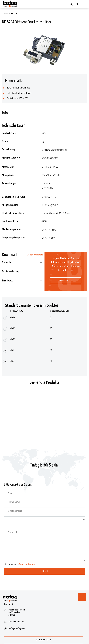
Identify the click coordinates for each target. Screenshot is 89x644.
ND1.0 (13, 318)
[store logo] (10, 4)
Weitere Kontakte (44, 640)
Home (6, 14)
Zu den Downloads (35, 255)
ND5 (12, 350)
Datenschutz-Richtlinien (27, 564)
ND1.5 (13, 328)
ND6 (12, 361)
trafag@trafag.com (17, 628)
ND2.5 (13, 339)
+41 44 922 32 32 (16, 622)
